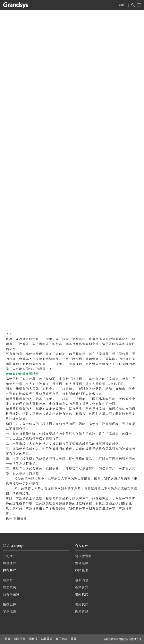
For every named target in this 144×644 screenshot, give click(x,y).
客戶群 (8, 580)
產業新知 (82, 587)
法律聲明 (47, 639)
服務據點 (10, 563)
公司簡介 (10, 556)
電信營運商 (83, 556)
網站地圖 (20, 639)
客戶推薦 (10, 611)
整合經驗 (82, 563)
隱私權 (33, 639)
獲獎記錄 (10, 604)
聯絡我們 (82, 604)
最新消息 (82, 580)
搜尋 (74, 639)
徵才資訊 (82, 611)
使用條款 (62, 639)
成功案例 (10, 587)
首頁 (8, 639)
